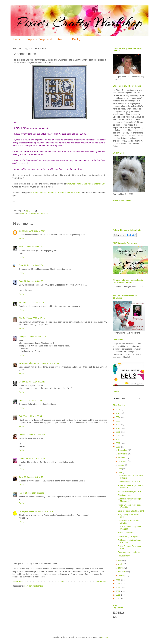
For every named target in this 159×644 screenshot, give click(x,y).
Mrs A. (22, 318)
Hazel (22, 493)
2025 (118, 413)
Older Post (102, 581)
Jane (21, 265)
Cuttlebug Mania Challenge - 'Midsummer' (130, 500)
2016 (118, 447)
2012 (118, 591)
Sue (21, 400)
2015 (118, 580)
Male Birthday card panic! (129, 536)
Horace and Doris (125, 533)
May (120, 561)
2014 (118, 584)
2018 (118, 439)
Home (17, 39)
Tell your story (124, 556)
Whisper (23, 302)
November (123, 454)
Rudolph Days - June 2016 (129, 482)
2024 (118, 417)
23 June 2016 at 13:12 (34, 477)
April (120, 564)
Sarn (21, 281)
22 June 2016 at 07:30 (34, 247)
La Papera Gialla (26, 511)
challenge (23, 213)
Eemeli (22, 435)
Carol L (22, 231)
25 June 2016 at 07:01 (44, 511)
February (122, 572)
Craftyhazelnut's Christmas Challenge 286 (86, 184)
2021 (118, 428)
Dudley (76, 39)
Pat (20, 416)
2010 (118, 599)
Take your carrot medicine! (129, 552)
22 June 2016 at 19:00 (49, 363)
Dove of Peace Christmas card (131, 511)
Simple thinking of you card (129, 491)
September (123, 461)
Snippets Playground (39, 39)
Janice (22, 459)
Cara (21, 477)
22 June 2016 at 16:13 (35, 318)
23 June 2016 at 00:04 (32, 416)
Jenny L (23, 337)
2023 (118, 421)
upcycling (45, 213)
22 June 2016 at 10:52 (37, 302)
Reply (21, 238)
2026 (118, 410)
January (122, 575)
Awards (62, 39)
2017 (118, 443)
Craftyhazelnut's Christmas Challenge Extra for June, (56, 193)
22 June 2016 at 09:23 (34, 281)
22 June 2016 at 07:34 (34, 265)
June (120, 472)
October (122, 457)
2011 (118, 595)
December (123, 450)
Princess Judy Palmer (29, 363)
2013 (118, 588)
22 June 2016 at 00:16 (36, 231)
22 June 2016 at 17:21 (37, 337)
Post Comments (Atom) (34, 586)
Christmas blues (125, 495)
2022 (118, 424)
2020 (118, 432)
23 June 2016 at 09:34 (35, 459)
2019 (118, 436)
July (120, 469)
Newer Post (18, 581)
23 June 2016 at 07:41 (35, 435)
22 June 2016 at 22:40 (33, 400)
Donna (22, 382)
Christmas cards (34, 213)
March (121, 568)
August (121, 465)
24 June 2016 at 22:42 (34, 493)
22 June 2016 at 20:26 (35, 382)
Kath (21, 247)
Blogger (104, 637)
